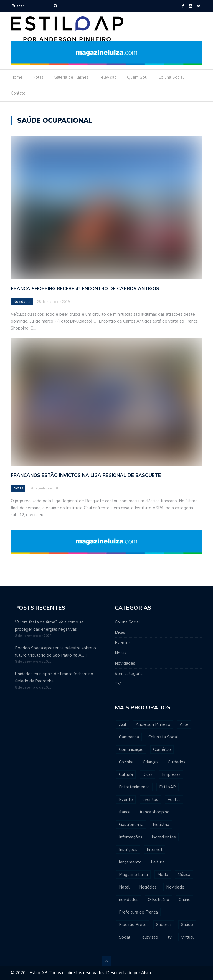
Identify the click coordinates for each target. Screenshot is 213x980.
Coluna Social (171, 77)
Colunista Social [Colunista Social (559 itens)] (163, 737)
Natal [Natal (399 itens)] (124, 887)
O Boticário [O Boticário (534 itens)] (159, 900)
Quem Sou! (138, 77)
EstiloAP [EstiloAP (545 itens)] (168, 787)
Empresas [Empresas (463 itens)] (171, 774)
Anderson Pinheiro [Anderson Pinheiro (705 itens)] (153, 724)
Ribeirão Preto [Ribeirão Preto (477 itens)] (133, 925)
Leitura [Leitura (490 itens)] (158, 862)
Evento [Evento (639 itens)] (126, 800)
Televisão (108, 77)
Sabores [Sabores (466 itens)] (164, 925)
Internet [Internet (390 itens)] (155, 850)
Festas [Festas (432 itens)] (174, 800)
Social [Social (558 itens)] (125, 937)
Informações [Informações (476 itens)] (131, 837)
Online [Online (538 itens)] (185, 900)
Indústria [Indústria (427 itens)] (161, 825)
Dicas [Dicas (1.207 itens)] (147, 774)
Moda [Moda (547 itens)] (163, 875)
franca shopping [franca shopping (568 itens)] (155, 812)
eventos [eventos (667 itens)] (150, 800)
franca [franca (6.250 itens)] (125, 812)
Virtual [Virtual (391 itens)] (187, 937)
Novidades (22, 302)
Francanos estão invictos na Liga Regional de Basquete (86, 475)
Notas (38, 77)
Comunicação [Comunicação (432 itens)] (131, 749)
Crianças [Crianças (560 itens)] (151, 762)
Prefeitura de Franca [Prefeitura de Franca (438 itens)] (138, 912)
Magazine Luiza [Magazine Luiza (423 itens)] (133, 875)
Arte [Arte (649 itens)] (184, 724)
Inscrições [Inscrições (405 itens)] (128, 850)
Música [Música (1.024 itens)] (184, 875)
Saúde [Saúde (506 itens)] (187, 925)
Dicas (120, 632)
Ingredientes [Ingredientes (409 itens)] (164, 837)
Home (17, 77)
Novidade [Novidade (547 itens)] (175, 887)
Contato (18, 93)
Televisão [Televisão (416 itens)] (149, 937)
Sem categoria (129, 674)
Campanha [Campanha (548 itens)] (129, 737)
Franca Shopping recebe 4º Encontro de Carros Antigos (85, 289)
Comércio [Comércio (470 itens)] (162, 749)
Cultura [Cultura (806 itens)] (126, 774)
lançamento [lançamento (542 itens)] (130, 862)
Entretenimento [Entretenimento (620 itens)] (134, 787)
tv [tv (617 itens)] (170, 937)
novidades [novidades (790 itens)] (129, 900)
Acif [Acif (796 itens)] (123, 724)
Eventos (123, 643)
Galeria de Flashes (71, 77)
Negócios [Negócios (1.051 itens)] (148, 887)
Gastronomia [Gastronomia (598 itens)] (131, 825)
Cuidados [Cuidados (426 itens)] (177, 762)
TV (118, 684)
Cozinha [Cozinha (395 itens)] (126, 762)
